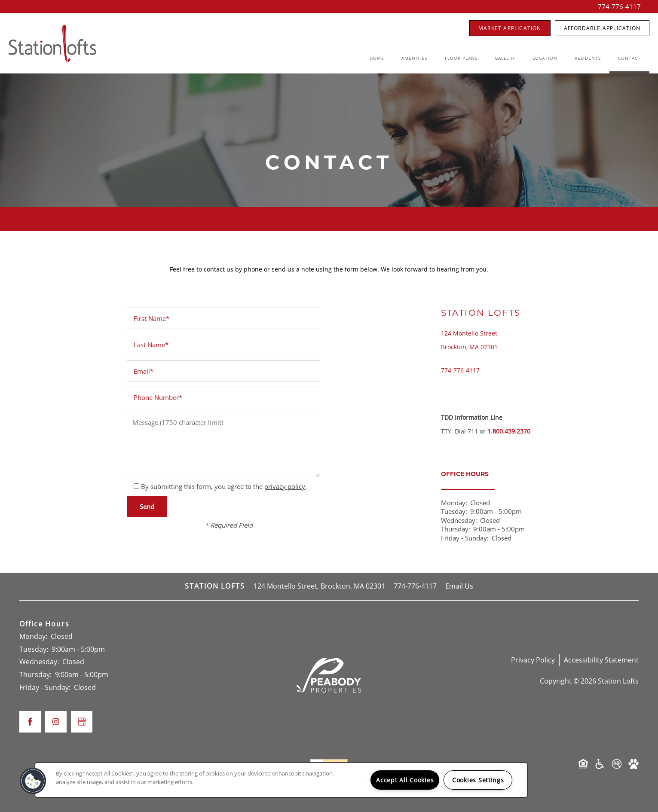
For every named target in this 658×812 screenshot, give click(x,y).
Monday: (454, 503)
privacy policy (285, 486)
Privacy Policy (533, 660)
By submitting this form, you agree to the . (224, 486)
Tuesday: (454, 511)
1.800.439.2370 (509, 431)
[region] (281, 780)
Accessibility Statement (601, 660)
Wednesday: (459, 520)
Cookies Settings (478, 780)
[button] (510, 28)
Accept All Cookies (405, 780)
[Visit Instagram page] (56, 722)
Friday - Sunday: (465, 538)
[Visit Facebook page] (30, 722)
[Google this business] (82, 722)
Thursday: (456, 529)
